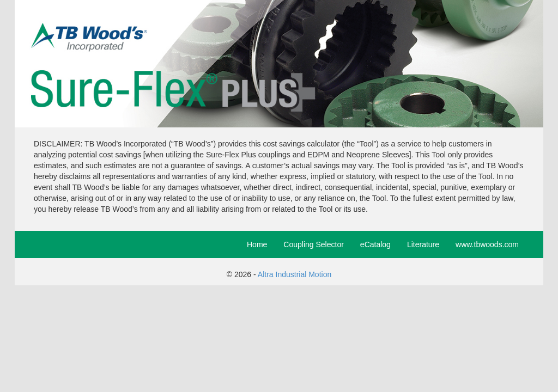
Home (257, 244)
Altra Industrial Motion (295, 274)
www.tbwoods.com (487, 244)
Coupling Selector (314, 244)
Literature (423, 244)
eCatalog (375, 244)
